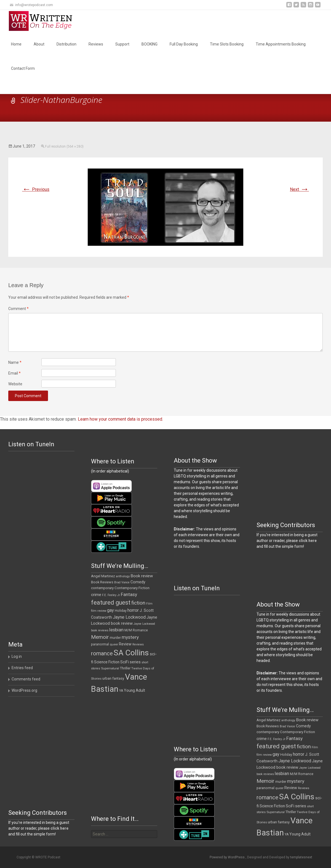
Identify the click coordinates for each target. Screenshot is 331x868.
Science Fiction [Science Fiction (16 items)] (107, 662)
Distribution (66, 44)
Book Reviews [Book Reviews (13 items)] (102, 582)
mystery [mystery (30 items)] (130, 637)
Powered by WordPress (228, 857)
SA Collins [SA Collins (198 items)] (131, 653)
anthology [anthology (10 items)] (123, 576)
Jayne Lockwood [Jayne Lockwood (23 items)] (129, 617)
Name (15, 362)
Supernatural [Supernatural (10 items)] (110, 668)
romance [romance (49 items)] (102, 653)
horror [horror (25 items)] (133, 610)
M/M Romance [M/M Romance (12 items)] (136, 630)
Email (14, 373)
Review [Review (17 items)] (125, 644)
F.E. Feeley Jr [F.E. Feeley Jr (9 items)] (111, 595)
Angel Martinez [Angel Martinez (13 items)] (103, 576)
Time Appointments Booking (281, 44)
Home (16, 44)
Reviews (96, 44)
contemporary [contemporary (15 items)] (102, 588)
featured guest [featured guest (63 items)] (111, 603)
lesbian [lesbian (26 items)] (116, 630)
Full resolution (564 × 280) (64, 146)
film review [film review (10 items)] (99, 611)
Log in (17, 656)
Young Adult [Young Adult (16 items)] (134, 690)
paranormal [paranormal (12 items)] (100, 644)
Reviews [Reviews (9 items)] (138, 644)
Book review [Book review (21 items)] (142, 576)
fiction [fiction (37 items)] (138, 603)
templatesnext (301, 857)
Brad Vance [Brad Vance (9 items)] (122, 582)
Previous (36, 189)
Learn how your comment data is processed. (120, 419)
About (39, 44)
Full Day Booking (184, 44)
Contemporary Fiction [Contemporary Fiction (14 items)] (132, 588)
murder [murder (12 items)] (115, 638)
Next (299, 189)
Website (15, 384)
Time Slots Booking (227, 44)
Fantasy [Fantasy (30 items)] (129, 594)
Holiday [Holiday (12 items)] (121, 611)
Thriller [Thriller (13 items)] (125, 668)
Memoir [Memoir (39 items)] (100, 637)
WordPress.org (24, 690)
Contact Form (23, 68)
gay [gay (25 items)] (110, 610)
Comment (18, 309)
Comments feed (26, 679)
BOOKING (150, 44)
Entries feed (22, 668)
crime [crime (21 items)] (96, 595)
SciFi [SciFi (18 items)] (125, 662)
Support (122, 44)
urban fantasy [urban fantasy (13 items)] (113, 678)
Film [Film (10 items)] (149, 604)
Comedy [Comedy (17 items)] (138, 582)
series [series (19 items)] (135, 662)
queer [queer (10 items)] (114, 644)
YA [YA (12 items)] (121, 691)
